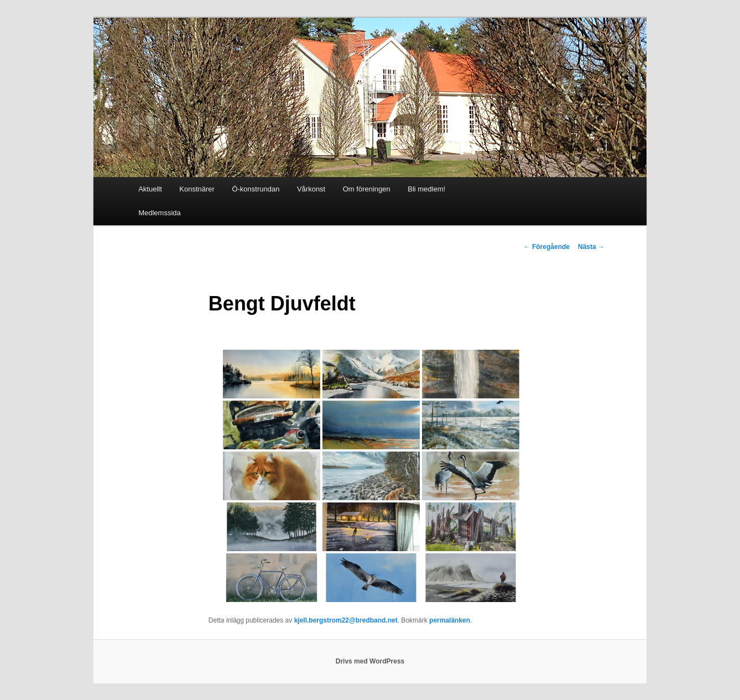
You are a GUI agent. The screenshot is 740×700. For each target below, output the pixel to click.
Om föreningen (367, 189)
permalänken (450, 620)
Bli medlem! (426, 189)
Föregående (547, 247)
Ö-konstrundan (256, 189)
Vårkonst (311, 189)
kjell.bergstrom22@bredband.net (346, 620)
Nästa (591, 247)
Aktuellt (150, 189)
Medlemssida (160, 213)
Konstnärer (197, 189)
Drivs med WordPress (370, 661)
